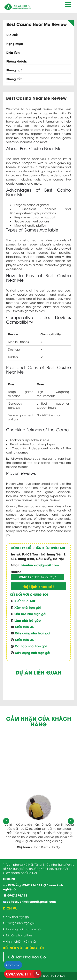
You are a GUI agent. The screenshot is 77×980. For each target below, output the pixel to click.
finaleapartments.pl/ (25, 213)
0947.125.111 (38, 577)
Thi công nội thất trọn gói (23, 929)
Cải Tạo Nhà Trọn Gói (27, 957)
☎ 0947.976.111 (15, 895)
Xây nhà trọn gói (18, 917)
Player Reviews (50, 500)
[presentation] (6, 821)
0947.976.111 (32, 885)
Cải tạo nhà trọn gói (20, 923)
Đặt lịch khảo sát (39, 586)
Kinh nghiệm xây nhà (21, 941)
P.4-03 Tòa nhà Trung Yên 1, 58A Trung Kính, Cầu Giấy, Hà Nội (38, 556)
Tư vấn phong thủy (19, 935)
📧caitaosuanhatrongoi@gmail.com (29, 901)
